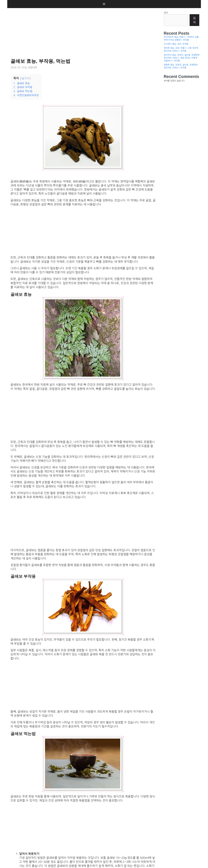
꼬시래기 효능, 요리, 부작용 (176, 44)
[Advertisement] (84, 32)
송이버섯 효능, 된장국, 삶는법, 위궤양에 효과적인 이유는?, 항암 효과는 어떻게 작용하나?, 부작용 (182, 58)
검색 (166, 13)
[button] (104, 4)
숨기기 (25, 78)
